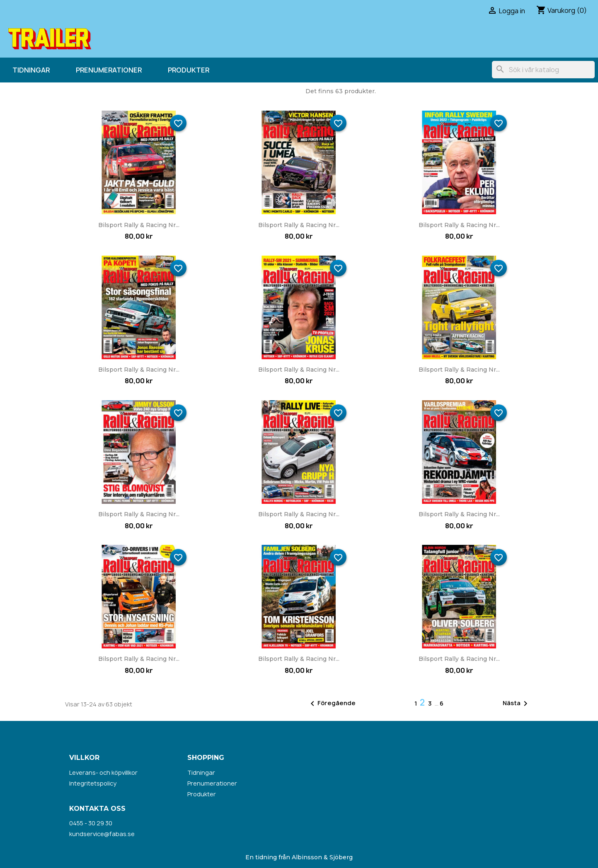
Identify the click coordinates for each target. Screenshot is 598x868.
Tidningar (31, 70)
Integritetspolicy (93, 783)
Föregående (332, 704)
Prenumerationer (109, 70)
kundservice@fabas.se (102, 834)
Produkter (189, 70)
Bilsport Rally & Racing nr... (139, 225)
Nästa (517, 704)
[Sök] (543, 70)
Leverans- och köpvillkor (103, 772)
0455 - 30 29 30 (91, 823)
